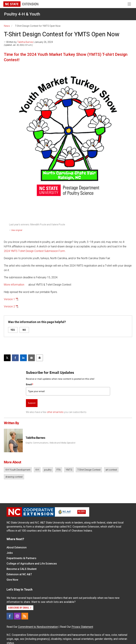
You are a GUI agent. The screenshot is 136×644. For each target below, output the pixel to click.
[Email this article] (31, 358)
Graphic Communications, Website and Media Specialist (50, 443)
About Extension (17, 547)
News (7, 26)
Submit (32, 403)
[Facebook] (10, 616)
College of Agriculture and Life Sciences (32, 564)
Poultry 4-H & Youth (22, 14)
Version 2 (9, 306)
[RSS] (25, 616)
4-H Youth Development (18, 470)
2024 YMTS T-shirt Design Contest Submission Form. (35, 251)
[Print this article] (40, 358)
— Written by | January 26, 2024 (28, 42)
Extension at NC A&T (19, 574)
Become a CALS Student (22, 569)
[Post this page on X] (7, 358)
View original (17, 230)
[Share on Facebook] (15, 358)
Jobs (10, 553)
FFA (59, 470)
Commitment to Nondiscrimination (38, 627)
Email (30, 384)
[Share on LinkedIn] (23, 358)
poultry (48, 470)
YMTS (69, 470)
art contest (111, 470)
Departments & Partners (21, 558)
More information (14, 285)
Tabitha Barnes (25, 42)
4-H (37, 470)
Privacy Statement (82, 627)
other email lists (55, 412)
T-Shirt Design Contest (89, 470)
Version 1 (9, 299)
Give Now (12, 580)
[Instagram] (17, 616)
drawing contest (14, 477)
